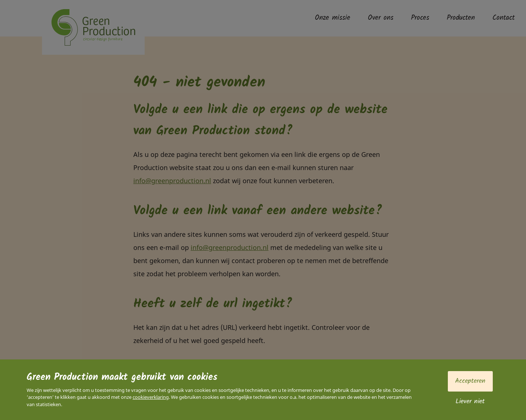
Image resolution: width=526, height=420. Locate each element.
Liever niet (470, 402)
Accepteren (470, 381)
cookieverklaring (151, 397)
